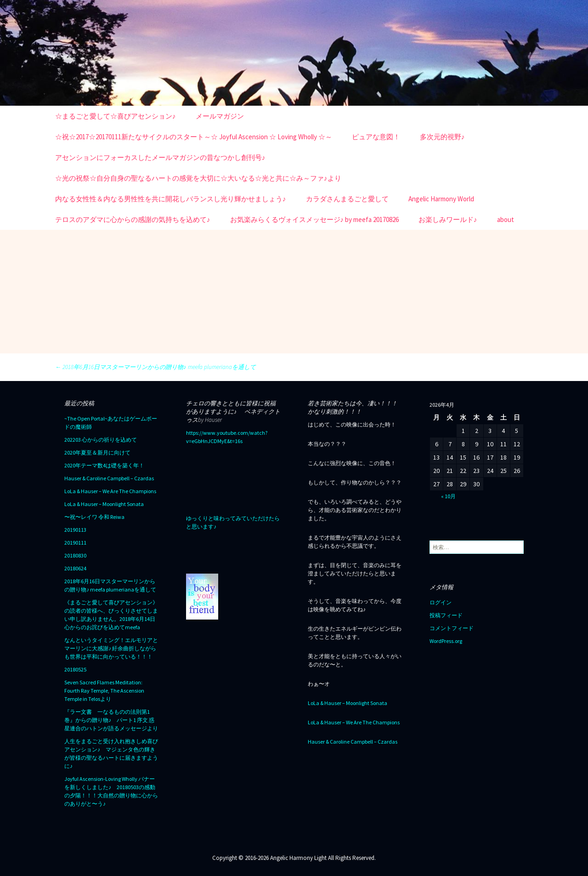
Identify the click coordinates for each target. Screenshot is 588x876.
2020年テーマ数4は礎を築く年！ (104, 465)
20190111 (75, 543)
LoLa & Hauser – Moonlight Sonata (104, 504)
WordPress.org (446, 641)
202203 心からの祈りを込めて (101, 440)
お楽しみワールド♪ (448, 219)
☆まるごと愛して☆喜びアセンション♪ (116, 116)
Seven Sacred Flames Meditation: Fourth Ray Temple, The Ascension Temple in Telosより (104, 691)
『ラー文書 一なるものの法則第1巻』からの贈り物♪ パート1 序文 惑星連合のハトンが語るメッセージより (111, 720)
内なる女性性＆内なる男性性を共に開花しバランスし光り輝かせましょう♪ (171, 199)
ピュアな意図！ (376, 137)
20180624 (75, 568)
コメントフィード (452, 628)
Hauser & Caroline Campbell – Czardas (109, 478)
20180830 (75, 555)
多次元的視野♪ (442, 137)
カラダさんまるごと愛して (347, 199)
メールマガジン (220, 116)
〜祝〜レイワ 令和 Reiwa (94, 517)
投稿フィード (446, 615)
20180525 (75, 669)
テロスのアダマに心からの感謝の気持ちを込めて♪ (133, 219)
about (506, 219)
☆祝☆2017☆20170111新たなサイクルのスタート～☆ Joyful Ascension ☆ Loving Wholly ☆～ (194, 137)
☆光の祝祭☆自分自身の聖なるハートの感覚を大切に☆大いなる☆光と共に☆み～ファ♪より (198, 178)
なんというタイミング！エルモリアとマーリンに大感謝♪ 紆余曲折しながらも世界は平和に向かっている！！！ (111, 648)
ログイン (441, 602)
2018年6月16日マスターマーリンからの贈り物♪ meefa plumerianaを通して (155, 367)
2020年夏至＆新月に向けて (97, 452)
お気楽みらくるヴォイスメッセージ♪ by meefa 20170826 (315, 219)
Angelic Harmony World (441, 199)
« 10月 (448, 496)
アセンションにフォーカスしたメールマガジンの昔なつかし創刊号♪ (160, 157)
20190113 (75, 530)
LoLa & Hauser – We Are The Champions (110, 491)
